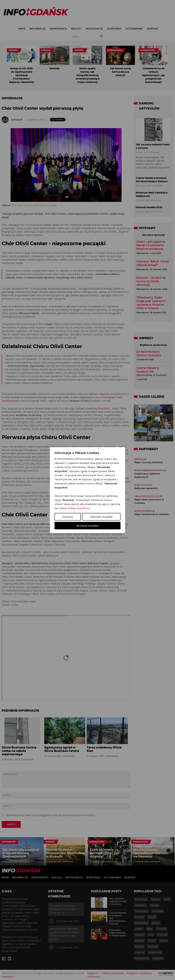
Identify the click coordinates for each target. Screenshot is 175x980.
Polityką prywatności (79, 508)
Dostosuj (68, 517)
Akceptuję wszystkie (87, 525)
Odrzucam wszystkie (101, 517)
